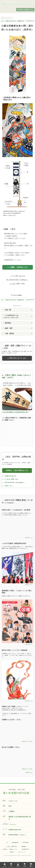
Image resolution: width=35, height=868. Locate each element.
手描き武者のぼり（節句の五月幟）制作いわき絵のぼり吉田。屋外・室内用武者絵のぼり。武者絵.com (18, 3)
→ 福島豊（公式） (29, 772)
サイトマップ (22, 852)
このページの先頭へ (17, 295)
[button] (17, 310)
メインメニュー (8, 18)
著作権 (12, 852)
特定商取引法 (25, 849)
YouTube (26, 842)
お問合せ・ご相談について (10, 849)
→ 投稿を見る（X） (29, 538)
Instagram (15, 842)
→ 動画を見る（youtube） (27, 741)
